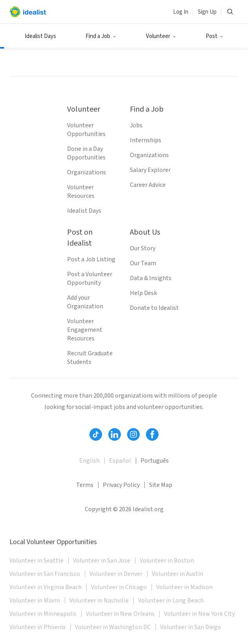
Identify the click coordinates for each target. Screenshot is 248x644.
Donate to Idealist (154, 308)
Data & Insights (151, 278)
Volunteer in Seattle (36, 561)
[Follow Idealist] (96, 434)
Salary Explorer (150, 170)
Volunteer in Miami (35, 601)
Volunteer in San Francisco (45, 574)
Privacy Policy (121, 485)
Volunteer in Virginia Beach (46, 587)
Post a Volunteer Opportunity (90, 279)
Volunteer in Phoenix (37, 627)
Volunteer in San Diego (191, 627)
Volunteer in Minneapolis (43, 614)
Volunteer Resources (81, 192)
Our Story (143, 248)
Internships (146, 140)
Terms (85, 485)
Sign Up (207, 12)
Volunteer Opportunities (86, 130)
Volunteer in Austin (178, 574)
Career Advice (148, 185)
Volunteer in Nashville (99, 601)
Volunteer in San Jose (102, 561)
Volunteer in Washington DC (113, 627)
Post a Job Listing (91, 259)
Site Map (161, 485)
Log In (181, 12)
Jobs (136, 125)
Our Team (143, 263)
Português (155, 461)
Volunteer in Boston (167, 561)
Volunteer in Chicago (119, 587)
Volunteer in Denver (116, 574)
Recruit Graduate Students (90, 358)
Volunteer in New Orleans (120, 614)
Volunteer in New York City (199, 614)
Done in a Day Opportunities (86, 153)
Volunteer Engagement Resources (85, 330)
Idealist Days (40, 36)
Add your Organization (85, 302)
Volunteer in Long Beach (171, 601)
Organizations (87, 172)
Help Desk (143, 293)
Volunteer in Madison (184, 587)
